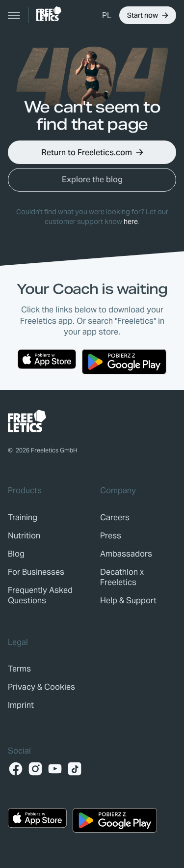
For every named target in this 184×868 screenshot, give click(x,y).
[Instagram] (35, 769)
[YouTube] (55, 769)
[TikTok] (75, 769)
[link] (49, 14)
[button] (107, 15)
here (131, 222)
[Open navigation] (14, 15)
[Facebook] (16, 769)
